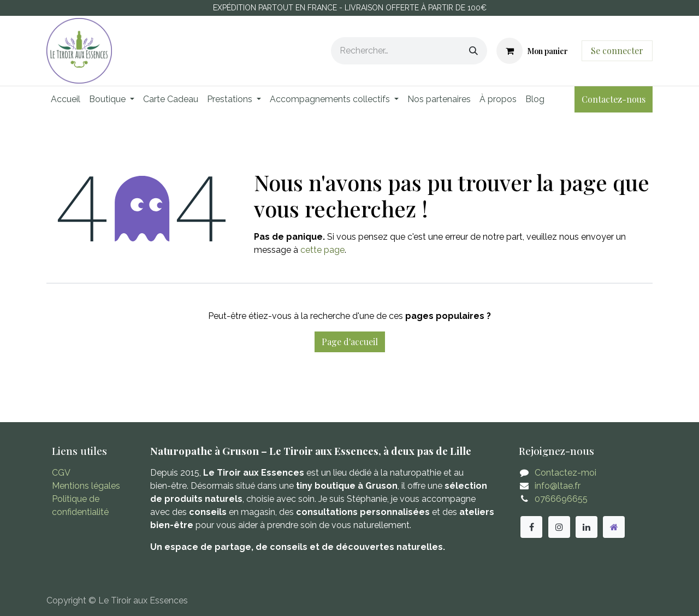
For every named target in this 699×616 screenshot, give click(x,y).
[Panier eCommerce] (532, 51)
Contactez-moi (565, 473)
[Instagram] (559, 527)
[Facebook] (531, 527)
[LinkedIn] (587, 527)
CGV (61, 473)
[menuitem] (66, 99)
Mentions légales (86, 486)
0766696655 (561, 499)
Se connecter (617, 51)
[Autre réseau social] (614, 527)
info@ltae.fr (558, 486)
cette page (322, 250)
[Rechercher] (473, 51)
